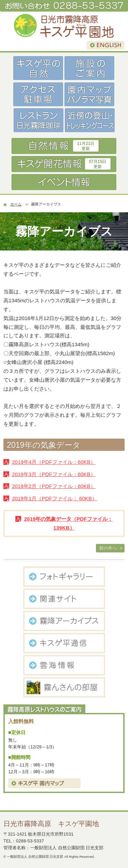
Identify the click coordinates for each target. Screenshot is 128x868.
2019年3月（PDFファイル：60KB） (54, 474)
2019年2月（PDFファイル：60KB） (54, 486)
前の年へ (108, 548)
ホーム (16, 204)
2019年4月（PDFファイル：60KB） (54, 462)
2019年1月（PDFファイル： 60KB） (54, 498)
